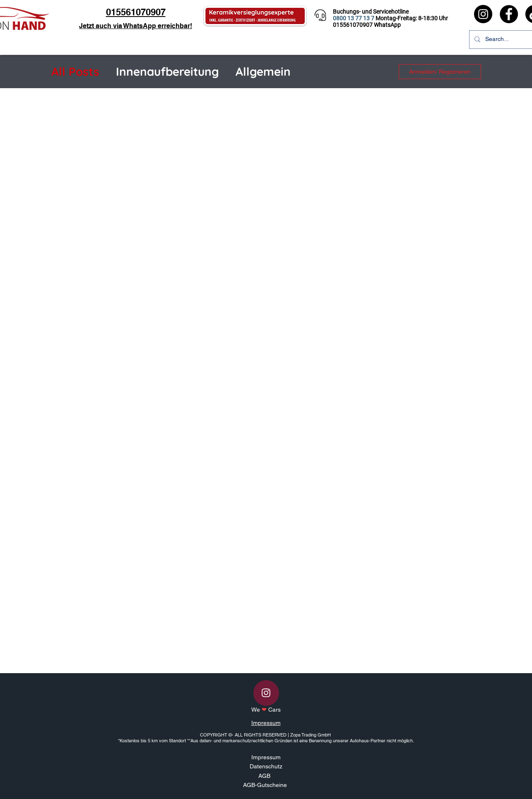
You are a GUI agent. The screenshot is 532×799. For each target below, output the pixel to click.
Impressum (266, 723)
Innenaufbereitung (167, 71)
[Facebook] (509, 14)
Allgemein (263, 71)
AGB (264, 776)
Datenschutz (266, 766)
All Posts (75, 71)
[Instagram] (483, 14)
